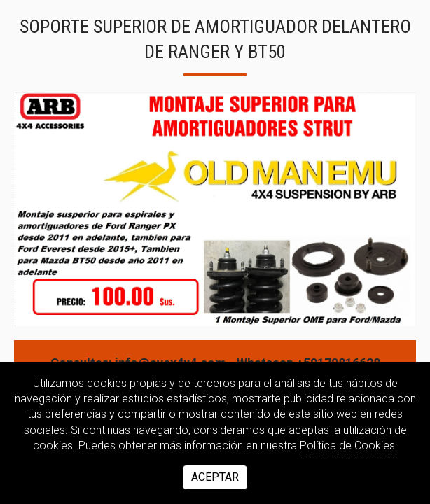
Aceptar (215, 477)
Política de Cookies (347, 446)
